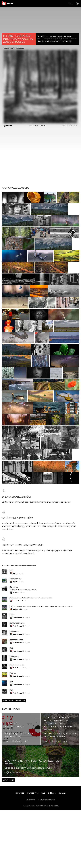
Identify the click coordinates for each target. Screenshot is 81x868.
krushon (16, 698)
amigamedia (17, 715)
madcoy (9, 126)
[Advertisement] (40, 171)
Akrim (15, 679)
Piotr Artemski (18, 723)
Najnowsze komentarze (19, 671)
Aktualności (11, 815)
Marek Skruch (18, 706)
